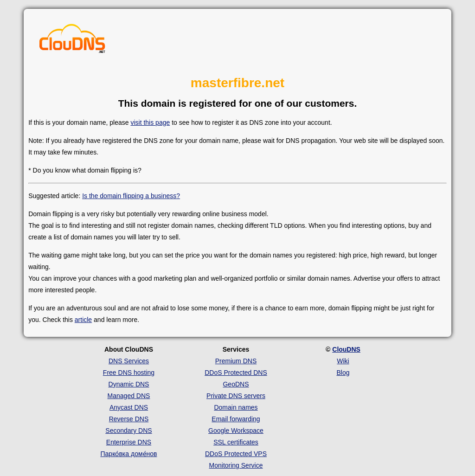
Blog (343, 373)
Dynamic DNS (129, 384)
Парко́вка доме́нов (129, 454)
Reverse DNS (129, 419)
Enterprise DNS (129, 442)
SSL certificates (236, 442)
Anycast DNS (129, 407)
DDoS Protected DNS (236, 373)
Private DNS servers (236, 396)
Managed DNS (129, 396)
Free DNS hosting (129, 373)
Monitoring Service (236, 465)
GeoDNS (236, 384)
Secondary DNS (128, 431)
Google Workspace (236, 431)
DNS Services (129, 361)
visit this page (150, 122)
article (83, 320)
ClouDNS (346, 349)
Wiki (343, 361)
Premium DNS (236, 361)
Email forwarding (236, 419)
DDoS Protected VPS (236, 454)
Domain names (236, 407)
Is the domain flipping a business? (131, 196)
